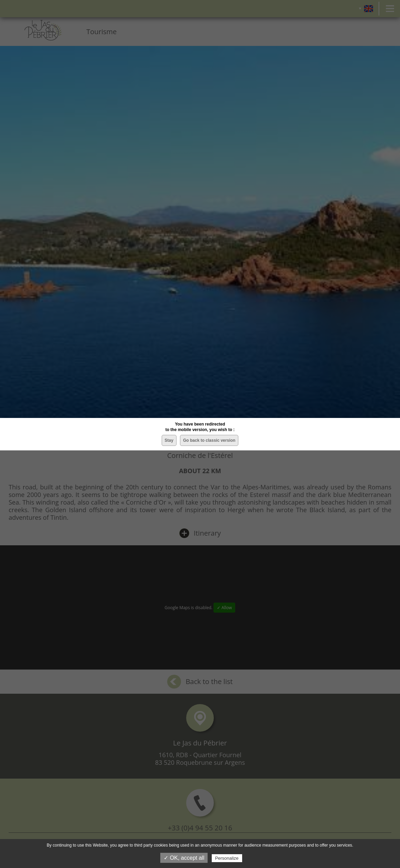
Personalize (227, 858)
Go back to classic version (209, 440)
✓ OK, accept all (184, 858)
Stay (169, 440)
